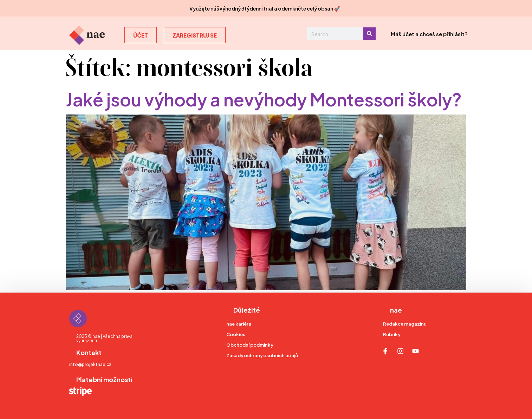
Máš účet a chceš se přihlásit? (429, 34)
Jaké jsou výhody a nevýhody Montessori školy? (264, 98)
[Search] (369, 34)
